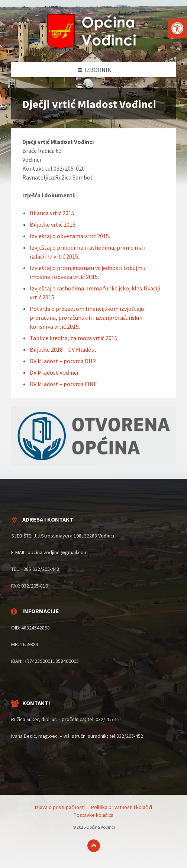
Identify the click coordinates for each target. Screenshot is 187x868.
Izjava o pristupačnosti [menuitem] (60, 807)
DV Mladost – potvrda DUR (63, 361)
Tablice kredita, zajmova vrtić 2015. (74, 338)
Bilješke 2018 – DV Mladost (63, 349)
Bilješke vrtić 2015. (53, 224)
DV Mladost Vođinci (54, 372)
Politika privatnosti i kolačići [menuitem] (122, 807)
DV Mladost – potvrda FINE (63, 384)
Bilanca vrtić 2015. (53, 213)
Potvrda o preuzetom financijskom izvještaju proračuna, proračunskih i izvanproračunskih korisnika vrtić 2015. (87, 318)
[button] (177, 28)
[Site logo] (94, 48)
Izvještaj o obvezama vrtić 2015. (70, 236)
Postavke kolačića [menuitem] (93, 815)
